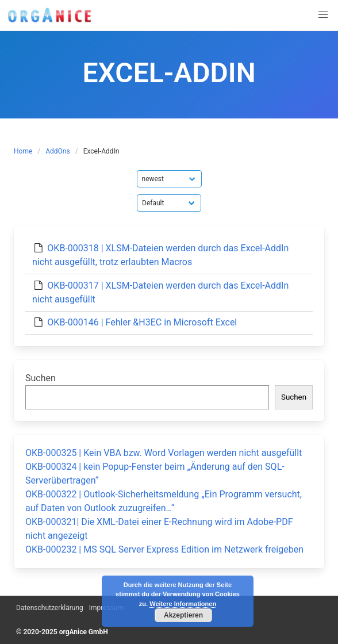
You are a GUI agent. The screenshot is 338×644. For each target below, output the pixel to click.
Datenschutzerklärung (50, 608)
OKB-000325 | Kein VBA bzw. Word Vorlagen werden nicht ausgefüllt (164, 453)
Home (23, 151)
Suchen (41, 378)
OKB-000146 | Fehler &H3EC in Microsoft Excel (142, 322)
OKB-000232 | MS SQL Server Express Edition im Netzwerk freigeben (164, 549)
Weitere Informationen (183, 604)
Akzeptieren (183, 615)
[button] (323, 15)
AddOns (57, 151)
